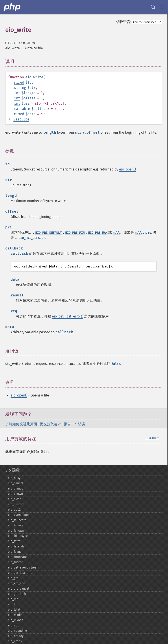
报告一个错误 (74, 424)
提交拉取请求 (50, 424)
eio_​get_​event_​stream (24, 568)
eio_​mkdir (15, 615)
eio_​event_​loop (19, 515)
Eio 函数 (13, 470)
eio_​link (13, 604)
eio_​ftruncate (17, 557)
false (116, 364)
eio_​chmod (16, 489)
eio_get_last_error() (68, 316)
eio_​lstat (14, 610)
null (116, 233)
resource (21, 119)
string (20, 88)
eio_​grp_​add (17, 583)
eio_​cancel (16, 483)
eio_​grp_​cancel (18, 589)
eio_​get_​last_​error (21, 573)
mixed (19, 82)
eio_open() (127, 169)
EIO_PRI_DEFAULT (48, 233)
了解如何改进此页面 (21, 424)
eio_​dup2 (14, 510)
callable (22, 109)
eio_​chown (15, 494)
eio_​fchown (16, 531)
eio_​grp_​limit (17, 594)
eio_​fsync (15, 552)
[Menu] (162, 7)
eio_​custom (16, 504)
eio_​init (13, 599)
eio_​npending (17, 631)
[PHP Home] (12, 7)
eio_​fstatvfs (16, 546)
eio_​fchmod (16, 525)
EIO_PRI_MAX (98, 233)
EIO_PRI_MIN (75, 233)
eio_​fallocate (17, 520)
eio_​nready (16, 636)
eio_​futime (16, 562)
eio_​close (15, 499)
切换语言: (124, 22)
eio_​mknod (16, 620)
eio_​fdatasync (18, 536)
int (17, 93)
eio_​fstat (14, 541)
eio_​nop (14, 625)
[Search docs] (153, 7)
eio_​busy (14, 478)
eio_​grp (13, 578)
